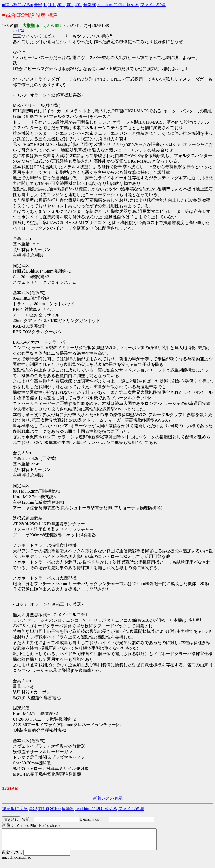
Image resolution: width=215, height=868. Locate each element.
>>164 (18, 31)
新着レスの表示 (108, 798)
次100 (55, 809)
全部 (38, 5)
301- (69, 5)
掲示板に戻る (15, 809)
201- (61, 5)
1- (45, 5)
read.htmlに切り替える (118, 5)
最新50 (90, 5)
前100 (44, 809)
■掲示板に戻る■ (17, 5)
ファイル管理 (153, 5)
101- (52, 5)
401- (79, 5)
